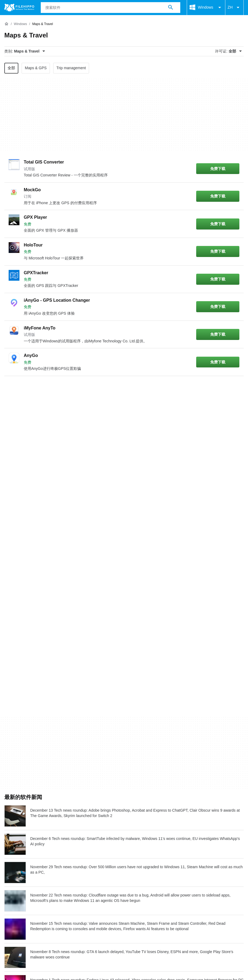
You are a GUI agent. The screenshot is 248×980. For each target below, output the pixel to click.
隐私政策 (73, 863)
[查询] (111, 8)
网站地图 (62, 852)
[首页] (6, 24)
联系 (25, 852)
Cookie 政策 (45, 863)
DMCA (120, 863)
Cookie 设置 (146, 863)
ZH (234, 8)
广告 (41, 852)
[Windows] (20, 24)
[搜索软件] (171, 8)
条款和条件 (15, 863)
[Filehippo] (19, 8)
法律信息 (98, 863)
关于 (9, 852)
